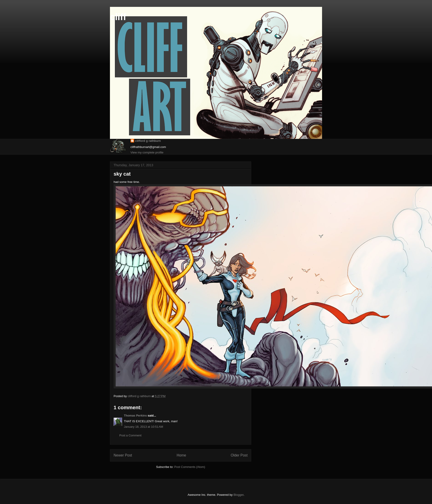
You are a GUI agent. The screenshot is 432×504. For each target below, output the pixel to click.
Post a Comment (130, 435)
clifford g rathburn (148, 141)
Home (181, 455)
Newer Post (123, 455)
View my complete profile (147, 152)
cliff (118, 17)
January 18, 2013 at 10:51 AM (144, 427)
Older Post (239, 455)
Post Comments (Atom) (190, 467)
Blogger (238, 495)
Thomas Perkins (135, 416)
